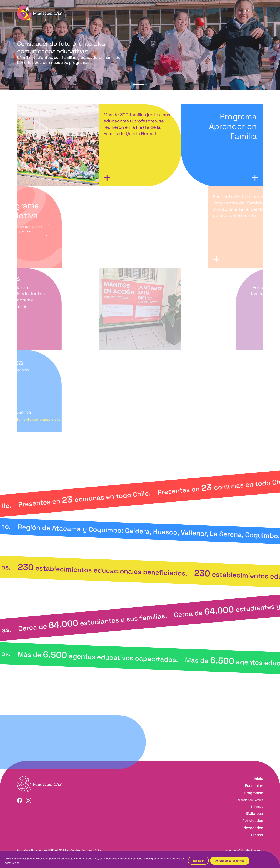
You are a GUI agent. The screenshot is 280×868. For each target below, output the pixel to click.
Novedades (253, 828)
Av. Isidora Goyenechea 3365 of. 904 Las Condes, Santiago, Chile (59, 850)
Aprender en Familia (249, 800)
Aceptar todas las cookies (230, 861)
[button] (139, 85)
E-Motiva (257, 807)
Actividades (253, 821)
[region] (140, 860)
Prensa (257, 835)
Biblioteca (254, 813)
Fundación (254, 786)
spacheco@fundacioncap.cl (245, 850)
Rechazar (198, 861)
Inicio (258, 779)
